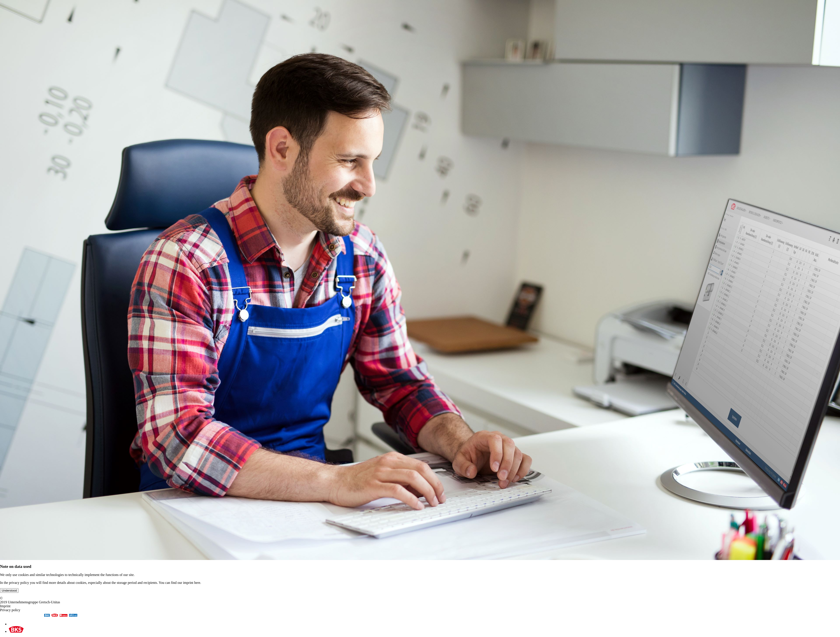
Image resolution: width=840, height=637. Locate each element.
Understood (9, 591)
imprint (188, 583)
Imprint (5, 606)
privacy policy (19, 583)
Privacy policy (10, 610)
